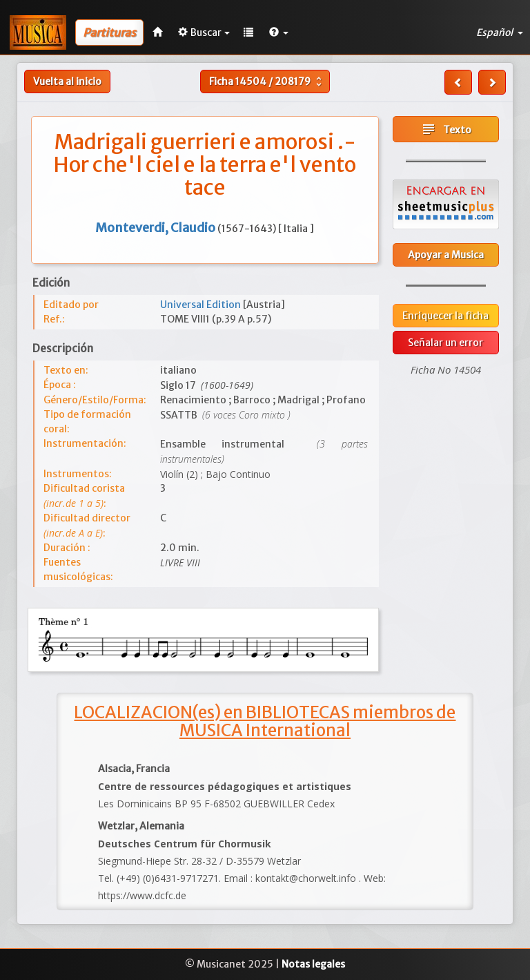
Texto (446, 129)
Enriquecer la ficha (445, 316)
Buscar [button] (204, 32)
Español (500, 32)
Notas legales (313, 964)
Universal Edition (202, 305)
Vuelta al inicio (67, 81)
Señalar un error (445, 343)
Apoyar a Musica (446, 255)
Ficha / (267, 81)
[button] (279, 32)
